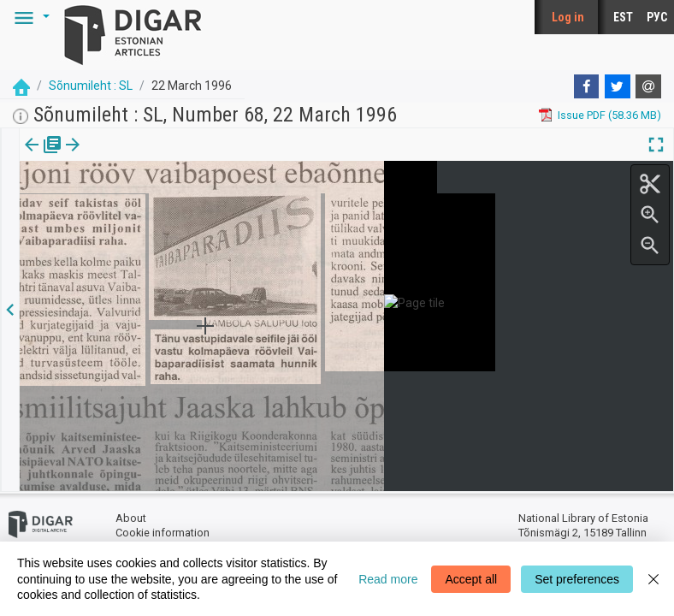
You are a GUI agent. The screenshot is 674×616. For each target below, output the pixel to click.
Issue (30, 157)
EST (623, 17)
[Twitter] (618, 86)
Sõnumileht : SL (91, 86)
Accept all (471, 579)
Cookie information (163, 533)
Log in (568, 17)
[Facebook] (587, 86)
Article (91, 157)
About (131, 518)
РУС (657, 17)
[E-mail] (648, 86)
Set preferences (577, 579)
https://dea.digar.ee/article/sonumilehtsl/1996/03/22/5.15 (163, 204)
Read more (388, 579)
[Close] (653, 579)
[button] (29, 17)
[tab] (30, 157)
